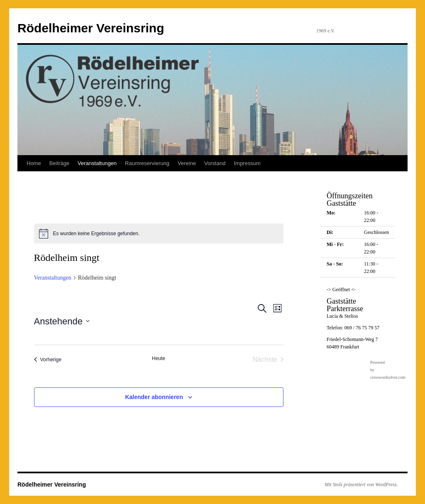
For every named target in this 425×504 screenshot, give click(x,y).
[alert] (159, 234)
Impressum (247, 163)
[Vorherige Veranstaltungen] (48, 360)
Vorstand (215, 163)
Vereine (187, 163)
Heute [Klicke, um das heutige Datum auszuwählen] (159, 358)
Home (34, 163)
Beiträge (59, 163)
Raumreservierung (147, 163)
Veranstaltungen (97, 163)
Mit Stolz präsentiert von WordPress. (361, 485)
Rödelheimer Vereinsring (91, 28)
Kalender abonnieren (154, 397)
